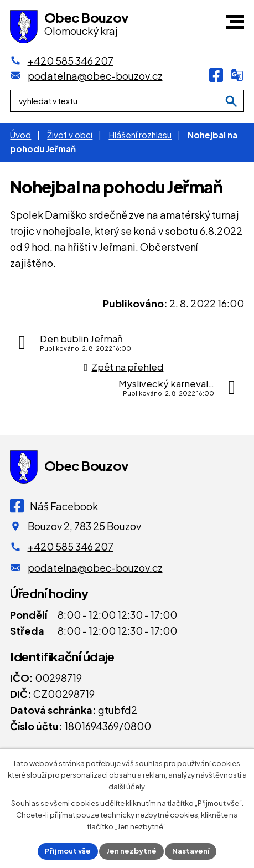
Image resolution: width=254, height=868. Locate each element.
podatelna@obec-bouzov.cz (95, 567)
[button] (235, 22)
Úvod (20, 135)
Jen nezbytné (131, 851)
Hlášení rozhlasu (140, 135)
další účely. (127, 787)
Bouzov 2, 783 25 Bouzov (84, 526)
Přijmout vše (68, 851)
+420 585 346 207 (71, 546)
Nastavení (191, 851)
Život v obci (70, 135)
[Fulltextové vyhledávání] (127, 101)
